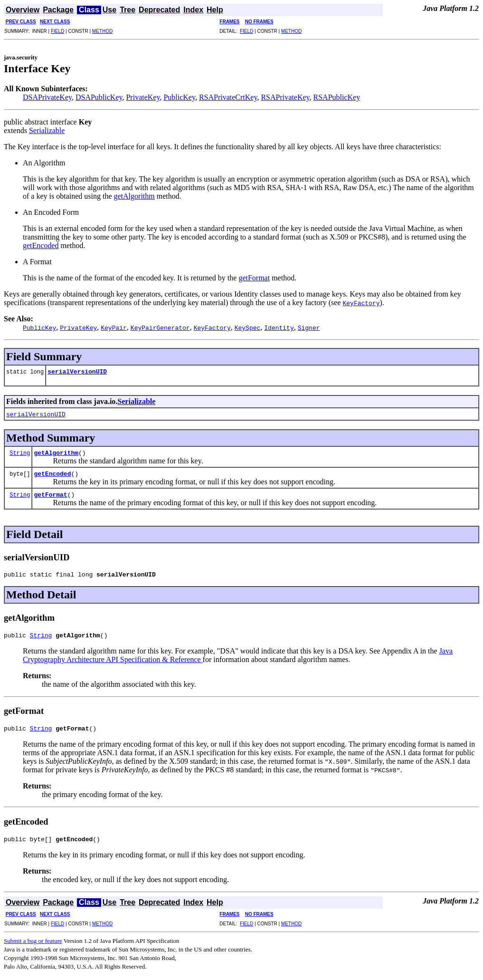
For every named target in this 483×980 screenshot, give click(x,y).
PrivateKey (143, 97)
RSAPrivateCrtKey (228, 97)
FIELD (57, 31)
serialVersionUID (77, 371)
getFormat (254, 278)
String (20, 453)
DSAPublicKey (99, 97)
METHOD (102, 31)
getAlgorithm (134, 196)
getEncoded (41, 245)
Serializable (47, 130)
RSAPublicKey (337, 97)
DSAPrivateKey (47, 97)
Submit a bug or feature (33, 946)
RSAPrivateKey (285, 97)
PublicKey (179, 97)
